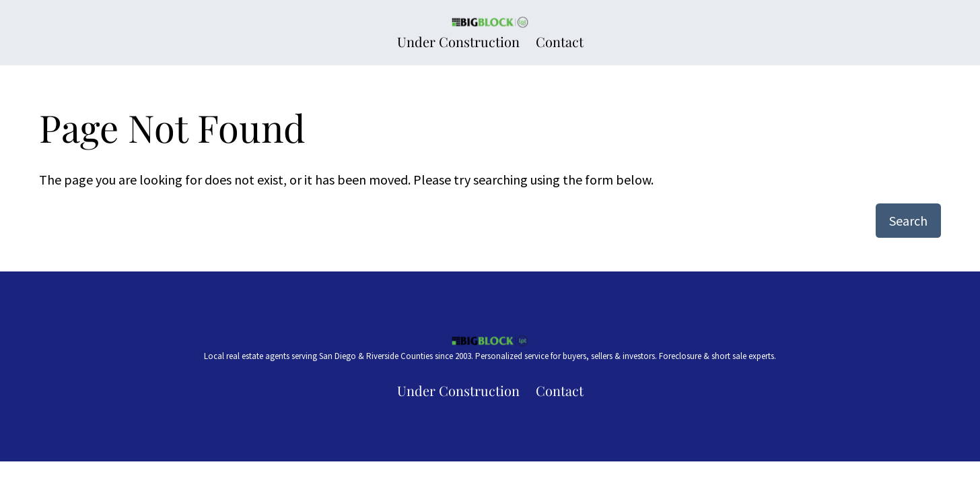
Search (908, 221)
